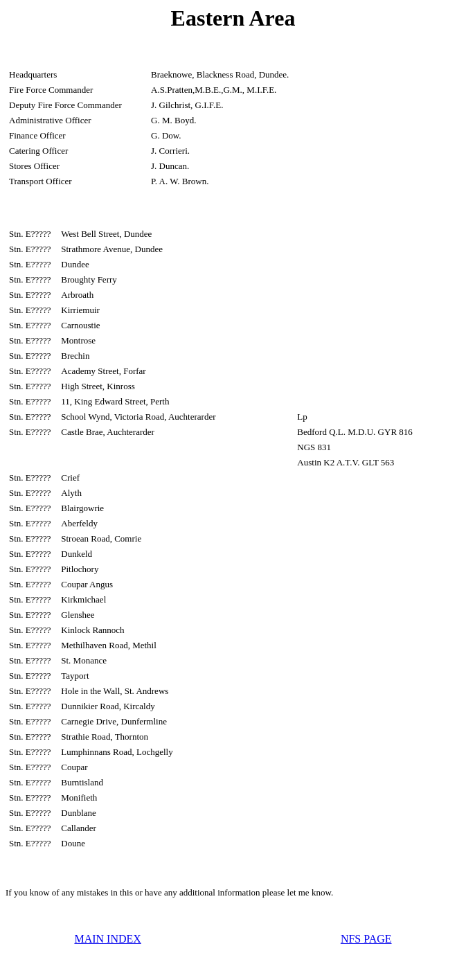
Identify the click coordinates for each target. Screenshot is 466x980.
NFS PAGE (366, 939)
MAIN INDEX (107, 939)
